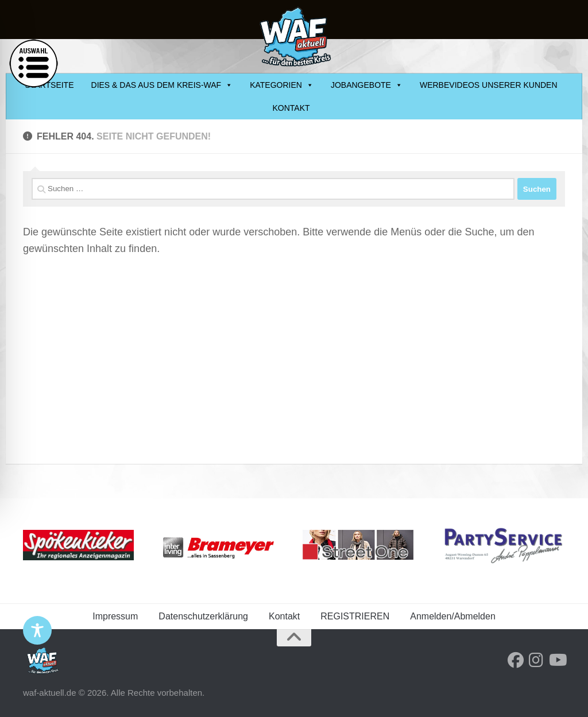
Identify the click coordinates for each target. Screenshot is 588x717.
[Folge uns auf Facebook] (516, 660)
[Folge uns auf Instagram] (536, 660)
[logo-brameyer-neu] (218, 548)
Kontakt (291, 108)
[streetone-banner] (358, 545)
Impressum (115, 616)
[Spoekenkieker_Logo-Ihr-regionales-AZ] (78, 545)
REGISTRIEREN (355, 616)
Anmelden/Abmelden (453, 616)
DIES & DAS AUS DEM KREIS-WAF (162, 85)
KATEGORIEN (282, 85)
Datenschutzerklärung (203, 616)
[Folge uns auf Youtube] (557, 660)
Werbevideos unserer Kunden (489, 85)
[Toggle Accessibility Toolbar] (37, 630)
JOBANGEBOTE (367, 85)
